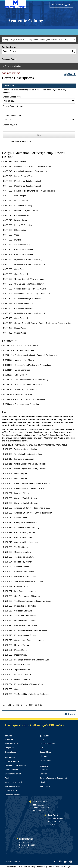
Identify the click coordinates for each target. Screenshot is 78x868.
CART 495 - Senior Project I (15, 328)
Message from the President (15, 765)
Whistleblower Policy (12, 786)
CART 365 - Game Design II (15, 274)
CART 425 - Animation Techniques (18, 304)
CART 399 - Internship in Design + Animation (23, 299)
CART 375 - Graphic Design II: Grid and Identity (24, 284)
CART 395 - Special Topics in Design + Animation (24, 289)
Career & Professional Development (53, 778)
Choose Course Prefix (12, 97)
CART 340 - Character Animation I (18, 250)
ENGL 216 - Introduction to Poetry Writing (21, 528)
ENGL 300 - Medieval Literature (17, 675)
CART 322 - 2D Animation (14, 230)
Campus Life (10, 748)
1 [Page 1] (8, 705)
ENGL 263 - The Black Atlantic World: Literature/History (27, 601)
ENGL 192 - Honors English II (16, 479)
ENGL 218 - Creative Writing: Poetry (19, 537)
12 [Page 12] (41, 705)
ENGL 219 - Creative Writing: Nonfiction (20, 542)
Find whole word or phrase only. (19, 142)
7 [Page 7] (24, 705)
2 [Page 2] (11, 705)
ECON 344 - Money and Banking (17, 394)
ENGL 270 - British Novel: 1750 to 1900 (20, 626)
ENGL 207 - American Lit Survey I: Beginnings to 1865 (27, 508)
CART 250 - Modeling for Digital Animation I (22, 181)
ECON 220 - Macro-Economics (17, 370)
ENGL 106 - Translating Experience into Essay (23, 454)
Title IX (7, 778)
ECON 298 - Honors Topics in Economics (21, 390)
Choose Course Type (12, 115)
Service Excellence (12, 770)
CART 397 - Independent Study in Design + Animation (26, 294)
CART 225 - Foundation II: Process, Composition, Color (27, 166)
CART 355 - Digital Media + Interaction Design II (24, 264)
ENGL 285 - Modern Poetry (15, 655)
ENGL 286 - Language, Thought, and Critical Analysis (26, 660)
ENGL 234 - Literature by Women (18, 562)
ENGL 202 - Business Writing (16, 493)
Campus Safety (46, 760)
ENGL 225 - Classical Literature (17, 552)
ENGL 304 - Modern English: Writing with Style (23, 684)
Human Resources (12, 761)
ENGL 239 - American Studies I (17, 567)
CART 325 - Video (11, 235)
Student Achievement (13, 774)
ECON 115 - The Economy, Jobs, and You (21, 345)
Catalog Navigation (13, 66)
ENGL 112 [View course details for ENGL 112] (6, 445)
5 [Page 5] (19, 705)
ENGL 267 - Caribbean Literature (17, 611)
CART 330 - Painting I (13, 240)
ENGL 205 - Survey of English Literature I (21, 498)
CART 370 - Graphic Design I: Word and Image (23, 279)
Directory (43, 756)
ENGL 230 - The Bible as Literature (18, 557)
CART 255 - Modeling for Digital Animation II (22, 186)
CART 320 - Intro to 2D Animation (18, 225)
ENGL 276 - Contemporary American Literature (23, 640)
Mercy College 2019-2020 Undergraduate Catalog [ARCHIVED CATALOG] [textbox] (35, 39)
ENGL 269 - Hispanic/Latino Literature (20, 621)
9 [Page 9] (29, 705)
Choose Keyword (10, 125)
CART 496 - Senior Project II (16, 333)
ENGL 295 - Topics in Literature (17, 670)
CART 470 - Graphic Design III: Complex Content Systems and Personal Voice (37, 323)
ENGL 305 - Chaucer (12, 689)
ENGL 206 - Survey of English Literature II (21, 503)
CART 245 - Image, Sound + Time (18, 176)
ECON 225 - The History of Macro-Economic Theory (26, 380)
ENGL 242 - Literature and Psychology (20, 577)
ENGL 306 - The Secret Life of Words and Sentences (26, 694)
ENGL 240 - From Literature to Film (18, 572)
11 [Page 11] (36, 705)
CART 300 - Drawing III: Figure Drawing (20, 210)
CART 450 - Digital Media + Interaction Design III (24, 313)
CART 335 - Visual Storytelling (16, 245)
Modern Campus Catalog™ (59, 867)
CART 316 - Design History (15, 220)
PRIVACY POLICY (12, 791)
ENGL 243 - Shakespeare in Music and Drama (23, 581)
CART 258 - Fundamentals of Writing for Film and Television (29, 191)
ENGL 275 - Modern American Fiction (19, 635)
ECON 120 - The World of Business (19, 350)
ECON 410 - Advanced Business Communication (24, 399)
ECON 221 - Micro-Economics (16, 375)
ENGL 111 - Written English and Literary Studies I (25, 464)
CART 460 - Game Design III (16, 318)
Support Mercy (45, 752)
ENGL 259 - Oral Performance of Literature (22, 596)
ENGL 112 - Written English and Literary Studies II (25, 469)
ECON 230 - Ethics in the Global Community (22, 385)
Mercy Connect (46, 786)
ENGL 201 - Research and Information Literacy (23, 488)
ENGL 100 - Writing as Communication (20, 449)
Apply (42, 739)
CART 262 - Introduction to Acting (18, 206)
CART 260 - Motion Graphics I (16, 201)
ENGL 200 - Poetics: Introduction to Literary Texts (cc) (26, 483)
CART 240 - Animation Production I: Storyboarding (25, 171)
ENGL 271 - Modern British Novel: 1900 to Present (25, 630)
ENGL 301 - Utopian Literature (16, 679)
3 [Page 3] (13, 705)
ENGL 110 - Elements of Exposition (19, 459)
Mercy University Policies (14, 782)
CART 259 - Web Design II (15, 196)
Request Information (48, 744)
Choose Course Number (13, 106)
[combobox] (39, 39)
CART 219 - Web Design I (14, 161)
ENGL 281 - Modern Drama (15, 650)
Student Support (11, 752)
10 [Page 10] (32, 705)
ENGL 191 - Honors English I (16, 474)
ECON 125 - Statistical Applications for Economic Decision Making (32, 355)
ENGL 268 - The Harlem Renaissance (20, 616)
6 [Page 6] (21, 705)
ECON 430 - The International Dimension (21, 404)
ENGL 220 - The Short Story (15, 547)
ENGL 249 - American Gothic (16, 586)
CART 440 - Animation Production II (19, 308)
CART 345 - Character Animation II (18, 255)
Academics (9, 739)
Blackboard (44, 770)
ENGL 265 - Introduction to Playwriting (20, 606)
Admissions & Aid (11, 744)
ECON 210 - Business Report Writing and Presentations (27, 365)
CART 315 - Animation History (16, 215)
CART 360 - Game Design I (15, 269)
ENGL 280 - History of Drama (16, 645)
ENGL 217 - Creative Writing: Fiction (19, 532)
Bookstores (44, 774)
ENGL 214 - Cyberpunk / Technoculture (20, 523)
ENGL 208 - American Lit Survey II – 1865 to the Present (28, 513)
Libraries (43, 782)
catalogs (13, 867)
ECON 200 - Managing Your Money (18, 360)
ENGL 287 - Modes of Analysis (16, 665)
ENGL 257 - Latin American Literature (19, 591)
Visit (42, 748)
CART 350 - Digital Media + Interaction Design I (24, 259)
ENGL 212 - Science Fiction (15, 518)
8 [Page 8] (27, 705)
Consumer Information (13, 795)
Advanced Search (9, 59)
